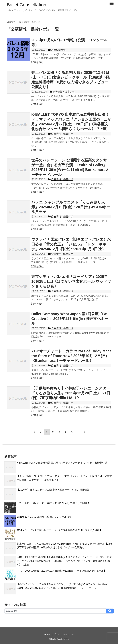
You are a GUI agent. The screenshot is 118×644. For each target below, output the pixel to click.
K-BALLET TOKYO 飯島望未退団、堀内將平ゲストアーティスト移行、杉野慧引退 (62, 463)
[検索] (55, 611)
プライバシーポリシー (64, 634)
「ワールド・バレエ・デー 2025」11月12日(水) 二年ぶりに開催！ (53, 503)
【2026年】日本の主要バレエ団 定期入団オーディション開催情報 (53, 490)
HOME (47, 634)
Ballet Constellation (27, 5)
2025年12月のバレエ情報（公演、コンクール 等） (45, 517)
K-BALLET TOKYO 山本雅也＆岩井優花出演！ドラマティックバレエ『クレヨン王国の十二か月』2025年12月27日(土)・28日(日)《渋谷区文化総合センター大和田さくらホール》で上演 (65, 561)
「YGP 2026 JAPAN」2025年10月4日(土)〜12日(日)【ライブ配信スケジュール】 (61, 571)
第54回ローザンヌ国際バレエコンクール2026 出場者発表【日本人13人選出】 (59, 530)
